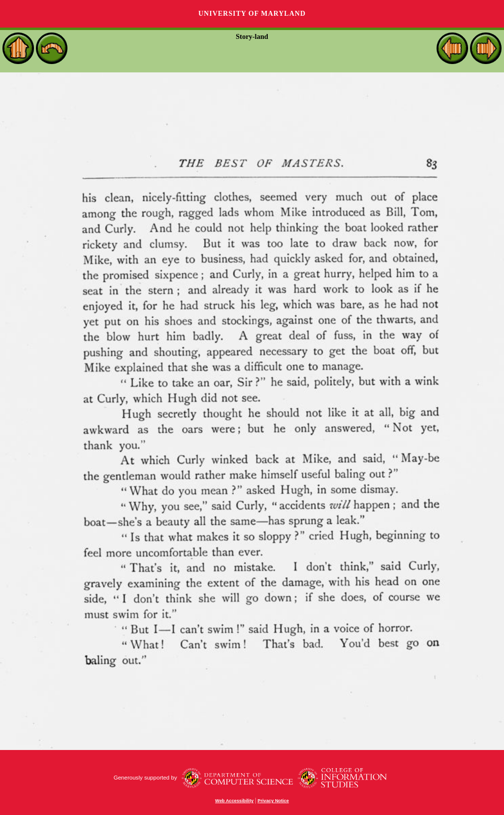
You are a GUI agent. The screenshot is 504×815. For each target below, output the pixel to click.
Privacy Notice (273, 801)
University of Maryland (252, 14)
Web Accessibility (234, 801)
